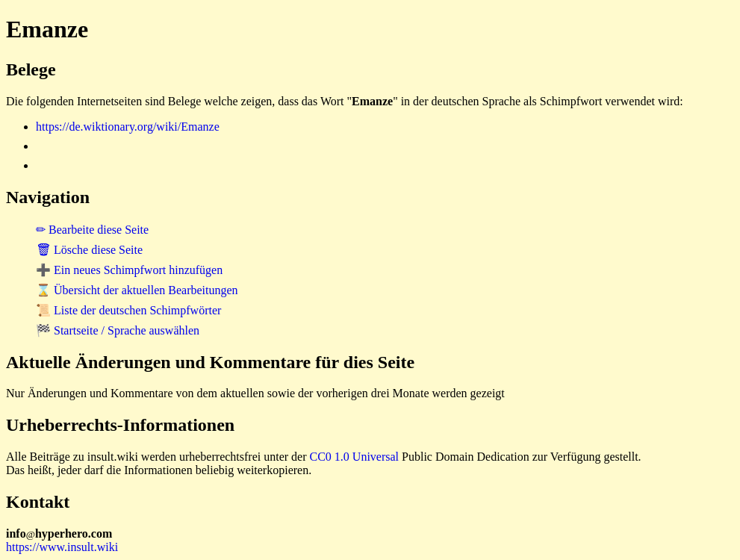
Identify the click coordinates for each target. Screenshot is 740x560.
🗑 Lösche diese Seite (89, 250)
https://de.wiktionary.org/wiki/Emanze (128, 127)
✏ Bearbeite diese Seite (92, 230)
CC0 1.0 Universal (355, 457)
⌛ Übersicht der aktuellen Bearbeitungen (137, 290)
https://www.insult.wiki (62, 547)
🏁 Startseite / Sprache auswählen (118, 330)
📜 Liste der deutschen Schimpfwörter (128, 310)
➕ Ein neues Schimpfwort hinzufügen (129, 270)
